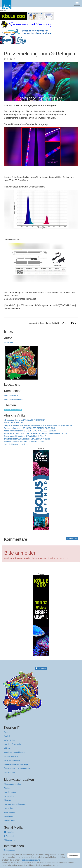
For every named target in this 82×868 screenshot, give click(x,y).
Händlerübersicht (11, 756)
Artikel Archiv (9, 740)
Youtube (9, 832)
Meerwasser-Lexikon (13, 784)
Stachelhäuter (10, 808)
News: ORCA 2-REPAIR (14, 423)
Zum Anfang (72, 538)
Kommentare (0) (11, 395)
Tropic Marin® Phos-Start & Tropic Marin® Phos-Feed (27, 436)
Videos (7, 748)
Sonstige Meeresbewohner (15, 804)
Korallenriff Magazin (12, 744)
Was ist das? (9, 820)
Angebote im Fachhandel (15, 752)
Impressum (10, 850)
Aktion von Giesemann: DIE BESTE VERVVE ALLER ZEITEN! (30, 431)
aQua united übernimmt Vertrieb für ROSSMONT (24, 420)
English (7, 736)
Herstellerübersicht (12, 760)
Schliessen (74, 855)
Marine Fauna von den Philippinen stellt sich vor (24, 442)
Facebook (9, 836)
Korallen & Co (10, 792)
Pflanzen (8, 800)
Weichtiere (8, 816)
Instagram (9, 840)
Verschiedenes (10, 812)
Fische (7, 788)
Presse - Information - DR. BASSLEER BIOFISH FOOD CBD (29, 428)
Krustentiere (9, 796)
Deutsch (7, 732)
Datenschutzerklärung (31, 860)
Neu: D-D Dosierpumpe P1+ (16, 444)
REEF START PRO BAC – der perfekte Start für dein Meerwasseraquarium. (36, 433)
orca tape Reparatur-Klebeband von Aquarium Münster (27, 439)
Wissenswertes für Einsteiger (16, 764)
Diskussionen (10, 773)
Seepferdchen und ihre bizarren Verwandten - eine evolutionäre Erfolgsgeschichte (38, 425)
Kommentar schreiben (13, 399)
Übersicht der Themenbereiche (17, 768)
